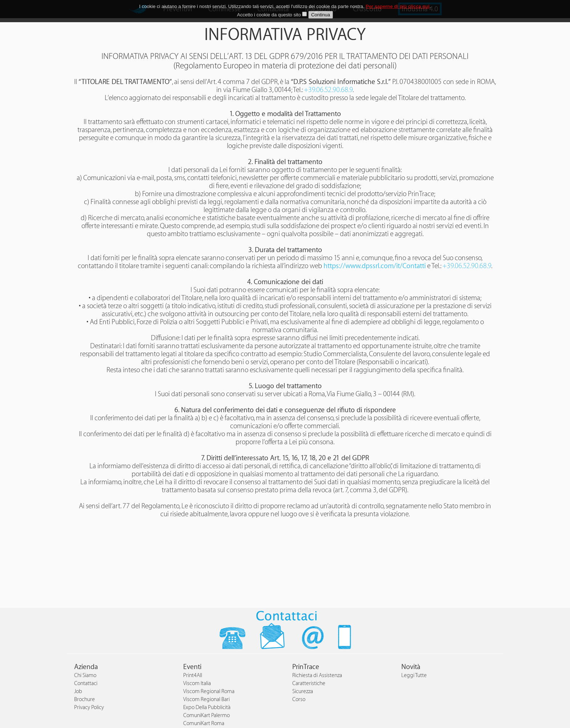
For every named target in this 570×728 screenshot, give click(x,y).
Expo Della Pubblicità (207, 707)
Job (78, 691)
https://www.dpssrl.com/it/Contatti (375, 266)
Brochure (85, 699)
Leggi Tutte (414, 675)
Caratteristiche (309, 683)
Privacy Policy (89, 707)
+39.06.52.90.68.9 (328, 90)
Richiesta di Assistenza (317, 675)
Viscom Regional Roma (209, 691)
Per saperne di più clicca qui (398, 6)
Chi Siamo (85, 675)
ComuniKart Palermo (206, 715)
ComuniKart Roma (204, 723)
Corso (299, 699)
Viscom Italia (197, 683)
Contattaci (86, 683)
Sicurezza (303, 691)
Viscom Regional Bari (206, 699)
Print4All (193, 675)
